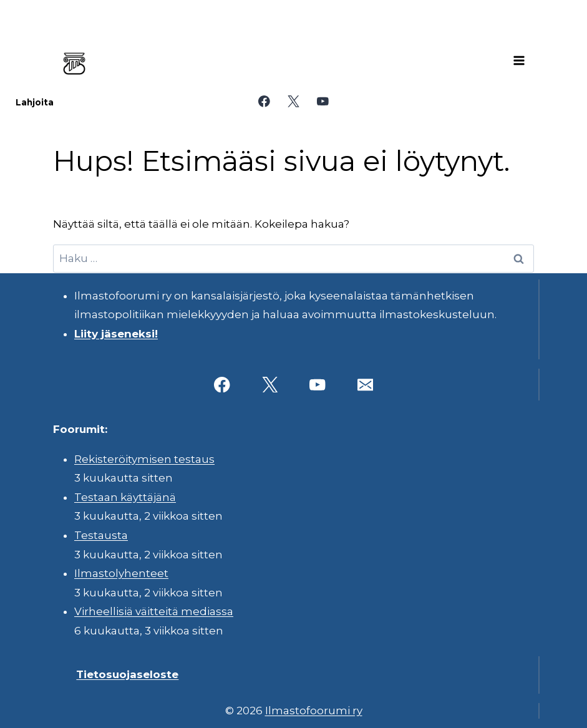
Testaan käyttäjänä (125, 497)
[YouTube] (323, 101)
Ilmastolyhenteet (121, 573)
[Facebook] (264, 101)
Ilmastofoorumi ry (314, 711)
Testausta (101, 535)
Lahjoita (35, 102)
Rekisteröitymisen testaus (144, 459)
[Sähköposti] (365, 385)
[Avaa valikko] (519, 61)
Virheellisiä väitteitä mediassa (154, 611)
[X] (293, 101)
